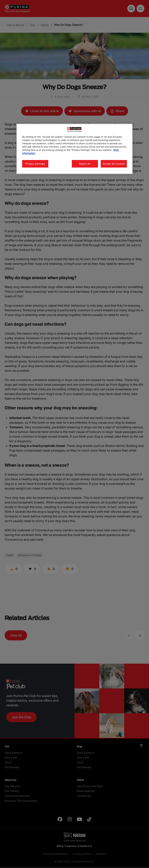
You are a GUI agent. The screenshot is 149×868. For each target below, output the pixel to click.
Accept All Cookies (114, 164)
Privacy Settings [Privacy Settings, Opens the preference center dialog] (35, 164)
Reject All (85, 164)
